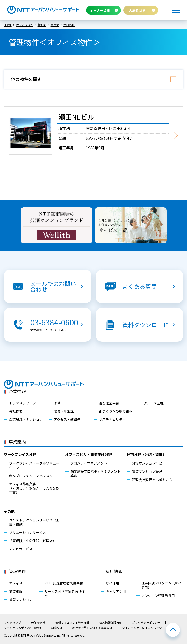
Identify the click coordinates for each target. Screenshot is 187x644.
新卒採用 (113, 583)
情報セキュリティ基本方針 (72, 622)
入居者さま (137, 10)
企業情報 (17, 391)
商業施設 (16, 591)
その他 (9, 511)
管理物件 (17, 571)
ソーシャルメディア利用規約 (22, 628)
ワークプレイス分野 (20, 454)
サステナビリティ (112, 419)
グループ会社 (154, 403)
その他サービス (21, 549)
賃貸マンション (21, 599)
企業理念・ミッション (26, 419)
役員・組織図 (64, 411)
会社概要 (16, 411)
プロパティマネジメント (89, 463)
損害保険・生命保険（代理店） (33, 541)
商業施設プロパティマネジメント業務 (95, 474)
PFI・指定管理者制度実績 (64, 583)
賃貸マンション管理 (147, 471)
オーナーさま (100, 10)
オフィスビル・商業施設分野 (88, 454)
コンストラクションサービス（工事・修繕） (34, 522)
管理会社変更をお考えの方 (152, 480)
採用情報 (114, 571)
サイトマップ (12, 622)
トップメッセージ (23, 403)
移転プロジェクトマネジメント (33, 476)
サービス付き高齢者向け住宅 (65, 594)
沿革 (57, 403)
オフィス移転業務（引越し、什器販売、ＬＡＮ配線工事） (34, 488)
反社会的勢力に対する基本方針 (92, 628)
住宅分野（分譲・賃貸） (146, 454)
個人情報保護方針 (111, 622)
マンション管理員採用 (158, 596)
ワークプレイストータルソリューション (34, 465)
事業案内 (17, 442)
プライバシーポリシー (146, 622)
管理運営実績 (109, 403)
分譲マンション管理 (147, 463)
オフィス (16, 583)
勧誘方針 (57, 628)
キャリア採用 (116, 591)
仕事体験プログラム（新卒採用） (161, 585)
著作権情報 (38, 622)
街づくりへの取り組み (116, 411)
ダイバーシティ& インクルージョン (145, 628)
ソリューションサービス (28, 532)
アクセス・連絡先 (67, 419)
